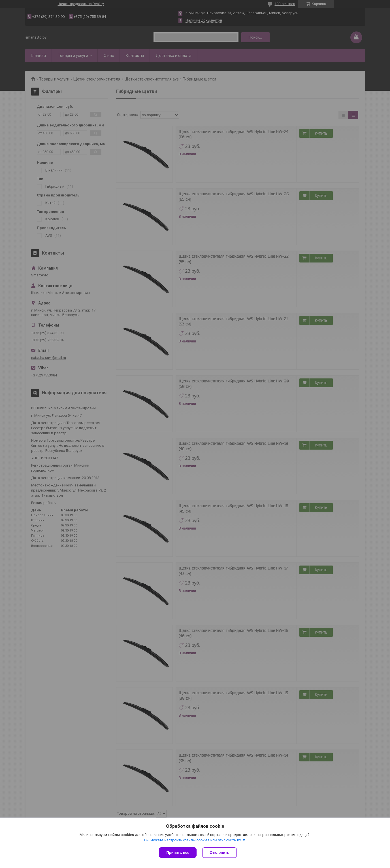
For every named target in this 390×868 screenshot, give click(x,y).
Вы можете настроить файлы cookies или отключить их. (193, 840)
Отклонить (219, 853)
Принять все (178, 853)
